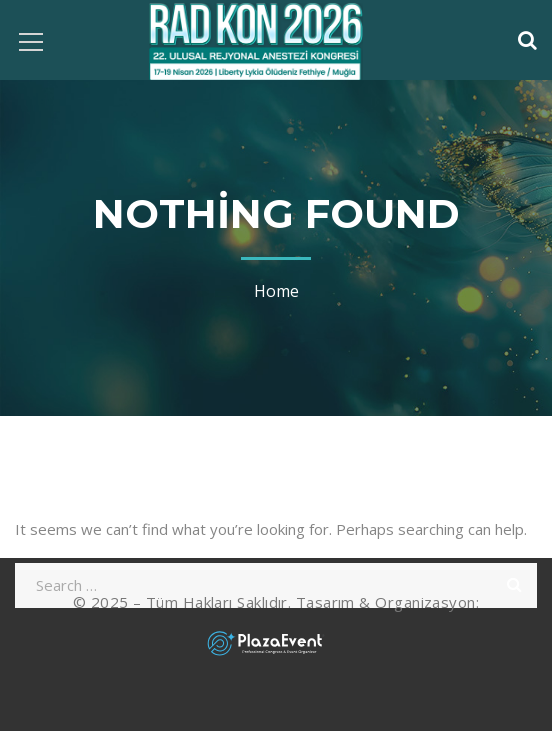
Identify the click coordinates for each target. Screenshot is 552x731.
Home (276, 291)
